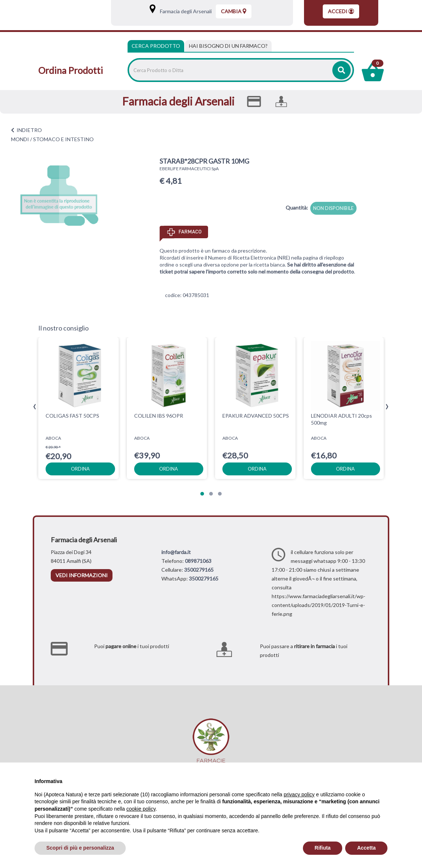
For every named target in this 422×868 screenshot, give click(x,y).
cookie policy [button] (141, 809)
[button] (202, 494)
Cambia (234, 11)
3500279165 (199, 570)
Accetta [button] (366, 848)
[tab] (228, 46)
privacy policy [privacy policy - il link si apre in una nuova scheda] (299, 794)
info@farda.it (176, 552)
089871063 (198, 561)
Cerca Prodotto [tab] (156, 46)
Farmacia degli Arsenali (184, 11)
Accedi (341, 11)
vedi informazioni (82, 575)
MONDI (20, 139)
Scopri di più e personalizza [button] (80, 848)
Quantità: (297, 208)
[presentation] (35, 407)
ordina (80, 469)
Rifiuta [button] (323, 848)
